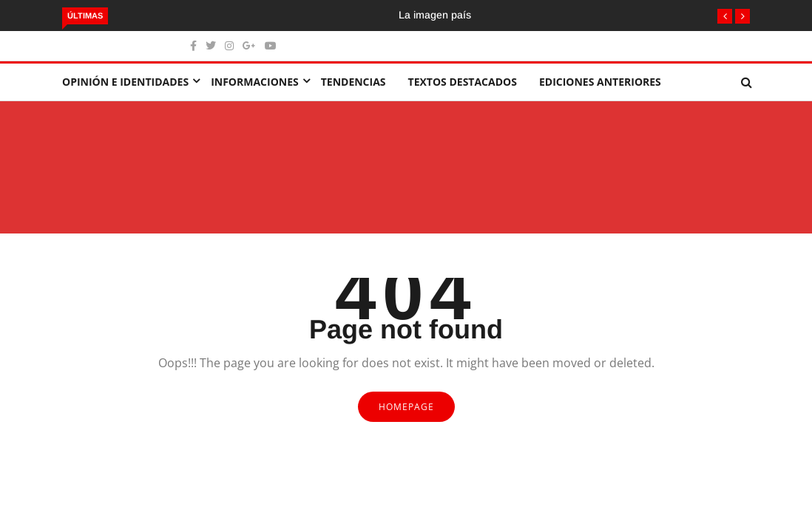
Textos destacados (463, 82)
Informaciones (255, 82)
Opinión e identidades (125, 82)
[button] (725, 16)
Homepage (406, 407)
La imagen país (435, 15)
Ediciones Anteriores (600, 82)
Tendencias (353, 82)
